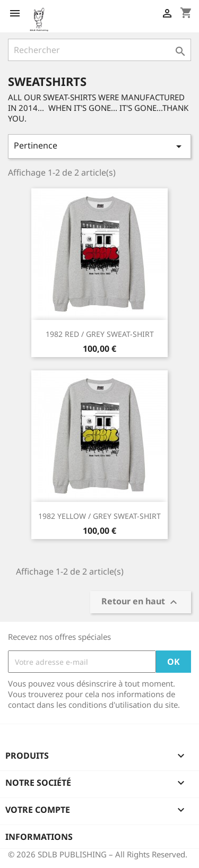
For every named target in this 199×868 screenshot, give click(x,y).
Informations (39, 837)
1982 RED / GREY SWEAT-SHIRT (100, 334)
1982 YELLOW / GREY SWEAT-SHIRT (99, 516)
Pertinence (99, 146)
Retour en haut (141, 602)
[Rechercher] (99, 50)
